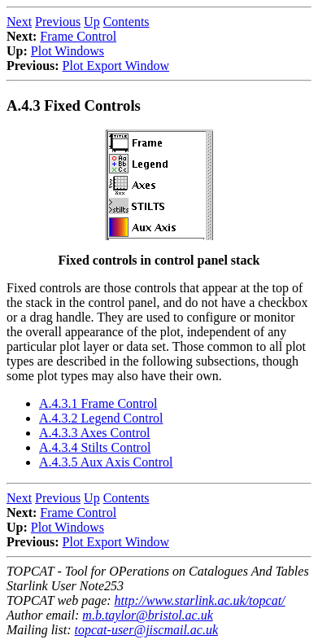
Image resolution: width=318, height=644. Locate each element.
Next (19, 22)
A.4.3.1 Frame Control (98, 403)
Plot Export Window (116, 66)
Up (92, 22)
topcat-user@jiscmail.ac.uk (146, 630)
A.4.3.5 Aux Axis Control (106, 462)
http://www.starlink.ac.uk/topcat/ (200, 600)
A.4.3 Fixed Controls (74, 105)
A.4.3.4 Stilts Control (95, 447)
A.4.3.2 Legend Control (101, 418)
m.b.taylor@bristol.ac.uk (147, 615)
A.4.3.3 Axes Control (94, 433)
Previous (58, 22)
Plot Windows (68, 51)
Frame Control (78, 36)
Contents (126, 22)
